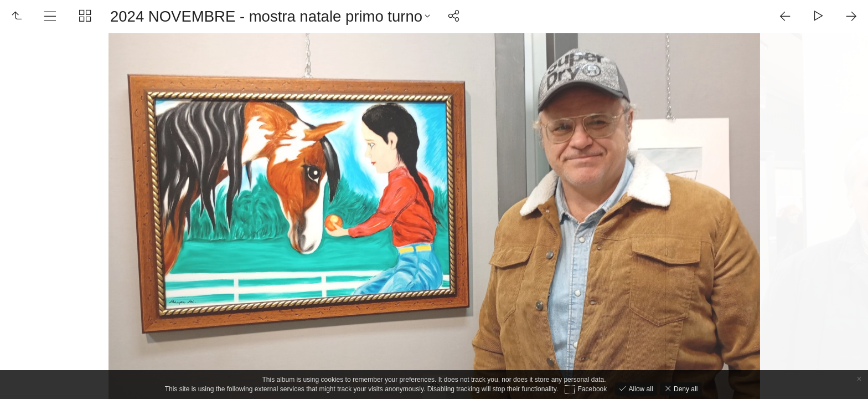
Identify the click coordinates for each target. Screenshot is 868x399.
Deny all (685, 389)
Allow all (640, 389)
